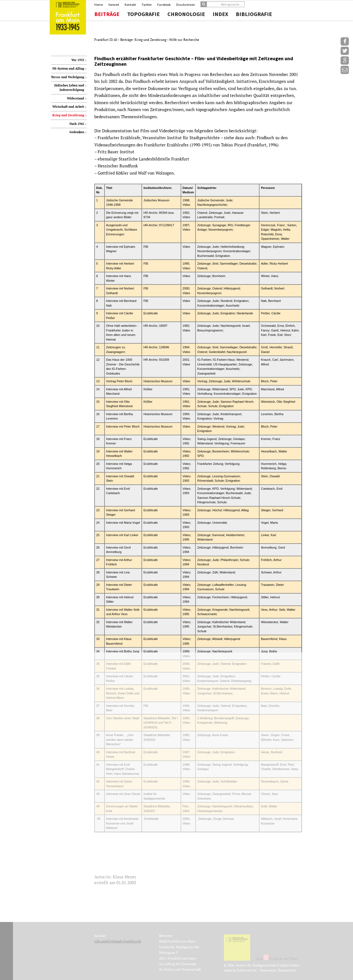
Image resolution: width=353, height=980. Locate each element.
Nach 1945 (77, 124)
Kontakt (130, 5)
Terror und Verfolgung (68, 77)
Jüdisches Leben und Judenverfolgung (69, 88)
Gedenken (77, 132)
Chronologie (186, 14)
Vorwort (114, 5)
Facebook (164, 5)
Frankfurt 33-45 (106, 40)
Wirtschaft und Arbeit (68, 107)
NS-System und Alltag (68, 69)
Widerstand (76, 98)
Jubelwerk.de (247, 970)
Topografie (143, 14)
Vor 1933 (78, 60)
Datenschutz (287, 970)
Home (99, 5)
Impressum (268, 970)
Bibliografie (254, 14)
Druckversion (186, 5)
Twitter (147, 5)
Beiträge (107, 14)
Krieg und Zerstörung (151, 40)
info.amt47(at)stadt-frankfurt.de (118, 941)
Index (220, 14)
